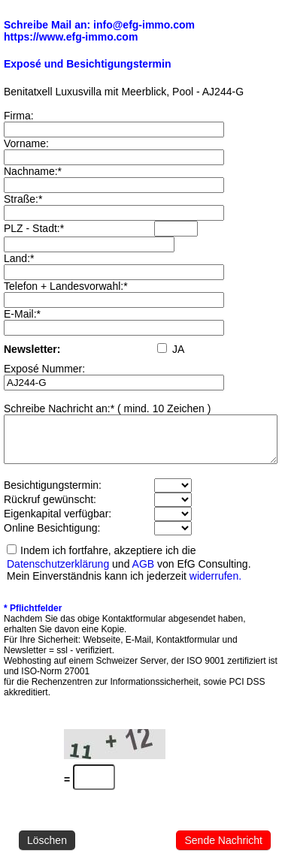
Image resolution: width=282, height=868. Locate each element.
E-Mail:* (22, 314)
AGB (144, 573)
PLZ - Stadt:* (34, 228)
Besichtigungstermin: (53, 494)
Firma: (19, 116)
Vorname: (26, 143)
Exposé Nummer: (44, 369)
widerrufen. (215, 585)
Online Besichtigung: (52, 537)
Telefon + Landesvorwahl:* (66, 286)
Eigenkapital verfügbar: (58, 523)
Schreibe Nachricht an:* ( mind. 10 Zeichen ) (107, 408)
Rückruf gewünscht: (50, 508)
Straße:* (23, 199)
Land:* (19, 258)
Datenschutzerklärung (58, 573)
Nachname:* (33, 171)
